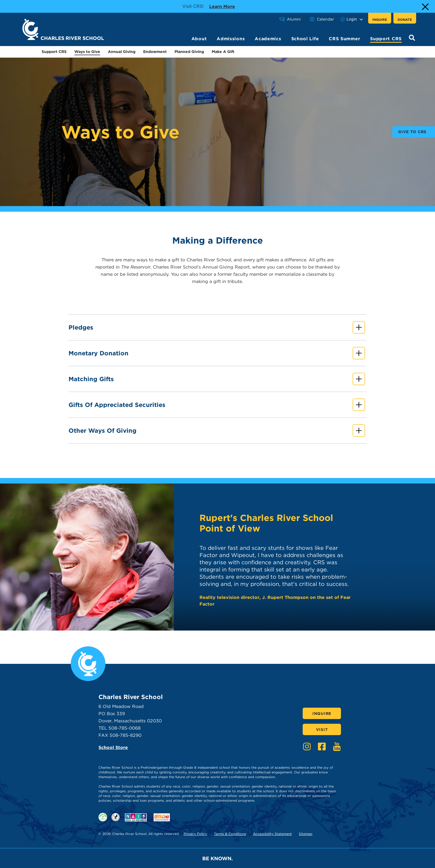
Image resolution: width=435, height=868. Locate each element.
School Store (113, 747)
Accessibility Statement (272, 834)
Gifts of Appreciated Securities (217, 405)
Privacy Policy (195, 834)
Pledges (217, 327)
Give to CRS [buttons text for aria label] (412, 132)
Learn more (222, 6)
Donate (405, 20)
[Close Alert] (425, 6)
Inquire (380, 20)
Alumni (294, 19)
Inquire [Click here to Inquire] (322, 713)
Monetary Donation (217, 353)
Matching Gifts (217, 379)
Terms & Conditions (230, 834)
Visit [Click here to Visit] (322, 730)
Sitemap (306, 834)
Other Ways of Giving (217, 430)
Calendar (325, 19)
